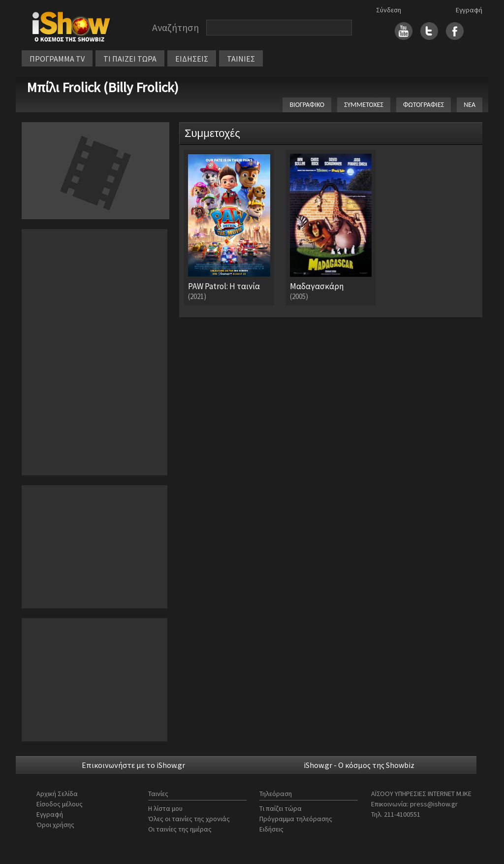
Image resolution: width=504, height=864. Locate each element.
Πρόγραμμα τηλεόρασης (296, 819)
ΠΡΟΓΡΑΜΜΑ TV (57, 59)
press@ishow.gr (434, 804)
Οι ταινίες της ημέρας (180, 829)
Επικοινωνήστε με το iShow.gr (133, 765)
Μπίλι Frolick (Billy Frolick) (103, 87)
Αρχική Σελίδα (57, 794)
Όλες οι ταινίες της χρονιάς (189, 819)
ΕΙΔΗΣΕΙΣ (192, 59)
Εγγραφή (469, 10)
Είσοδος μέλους (60, 804)
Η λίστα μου (165, 808)
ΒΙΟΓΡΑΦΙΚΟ (307, 105)
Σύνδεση (389, 10)
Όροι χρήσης (55, 825)
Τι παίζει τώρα (281, 808)
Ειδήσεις (271, 829)
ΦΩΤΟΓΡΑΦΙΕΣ (424, 105)
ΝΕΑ (470, 105)
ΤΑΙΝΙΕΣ (241, 59)
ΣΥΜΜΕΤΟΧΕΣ (364, 105)
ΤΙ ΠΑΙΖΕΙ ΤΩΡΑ (130, 59)
